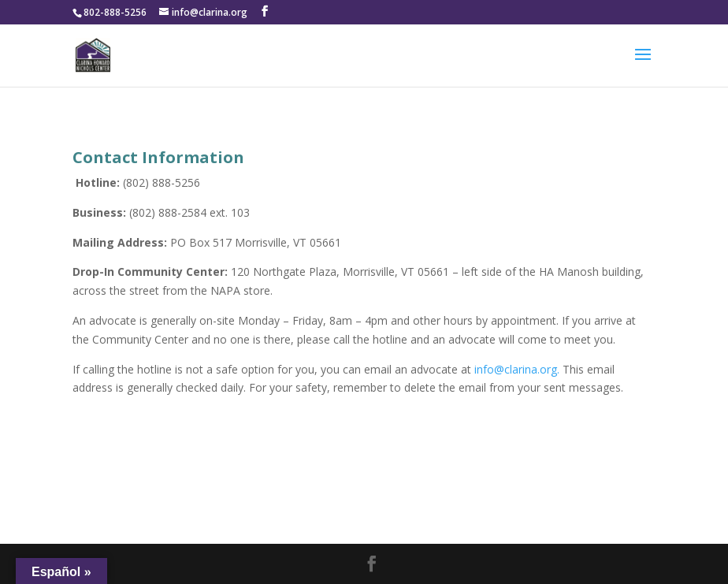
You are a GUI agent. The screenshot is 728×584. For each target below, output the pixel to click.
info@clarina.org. (518, 369)
